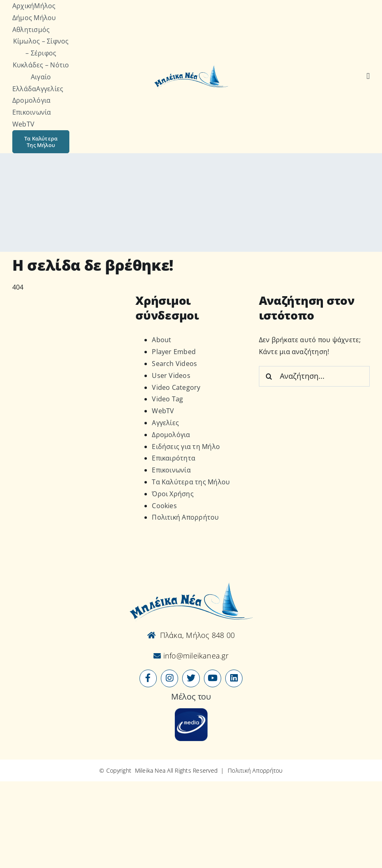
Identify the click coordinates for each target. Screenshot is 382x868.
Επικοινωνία (171, 470)
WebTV (163, 411)
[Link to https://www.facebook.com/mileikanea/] (148, 678)
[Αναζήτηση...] (314, 376)
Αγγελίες (165, 423)
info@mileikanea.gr (195, 656)
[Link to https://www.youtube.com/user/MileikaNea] (213, 678)
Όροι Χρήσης (173, 494)
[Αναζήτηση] (368, 76)
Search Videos (174, 364)
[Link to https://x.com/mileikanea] (191, 678)
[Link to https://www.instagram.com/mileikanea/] (169, 678)
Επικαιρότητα (174, 458)
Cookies (164, 506)
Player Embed (174, 352)
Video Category (176, 387)
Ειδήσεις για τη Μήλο (186, 447)
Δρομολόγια (171, 435)
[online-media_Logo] (191, 711)
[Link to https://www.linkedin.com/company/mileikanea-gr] (234, 678)
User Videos (171, 375)
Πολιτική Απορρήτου (185, 517)
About (161, 340)
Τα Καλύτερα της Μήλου (191, 482)
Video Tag (167, 399)
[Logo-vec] (191, 68)
